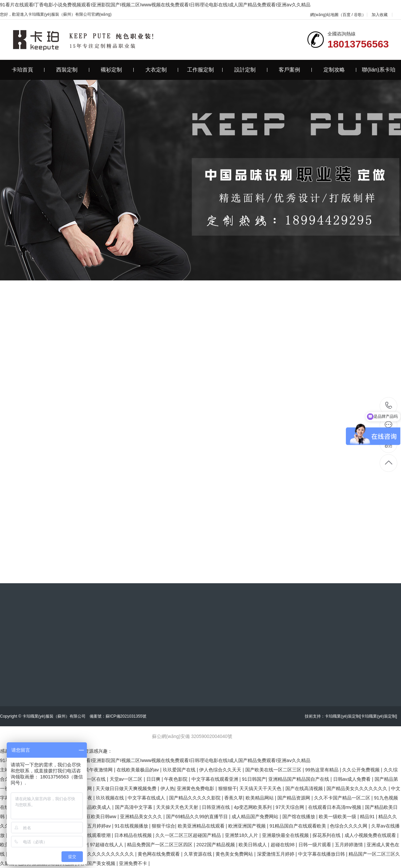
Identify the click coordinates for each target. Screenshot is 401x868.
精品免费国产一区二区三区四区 (160, 845)
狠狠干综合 (163, 826)
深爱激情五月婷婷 (276, 854)
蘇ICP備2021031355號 (126, 716)
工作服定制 (205, 70)
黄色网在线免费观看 (159, 854)
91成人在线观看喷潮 (90, 835)
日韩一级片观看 (315, 845)
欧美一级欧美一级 (338, 817)
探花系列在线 (327, 835)
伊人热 (167, 788)
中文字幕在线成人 (147, 798)
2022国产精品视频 (216, 845)
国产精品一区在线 (88, 779)
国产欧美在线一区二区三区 (274, 770)
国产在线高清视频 (305, 788)
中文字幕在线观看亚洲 (216, 779)
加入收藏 (380, 15)
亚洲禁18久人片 (242, 835)
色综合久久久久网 (349, 826)
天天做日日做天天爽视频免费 (127, 788)
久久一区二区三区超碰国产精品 (189, 835)
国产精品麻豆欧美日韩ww (90, 817)
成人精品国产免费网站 (256, 817)
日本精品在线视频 (134, 835)
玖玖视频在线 (111, 798)
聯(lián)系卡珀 (379, 70)
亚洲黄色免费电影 (196, 788)
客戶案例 (295, 70)
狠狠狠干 (228, 788)
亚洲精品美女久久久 (142, 817)
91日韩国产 (254, 779)
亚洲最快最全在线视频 (286, 835)
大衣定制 (162, 70)
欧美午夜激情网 (97, 770)
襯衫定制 (117, 70)
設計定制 (251, 70)
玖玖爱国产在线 (180, 770)
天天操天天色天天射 (178, 807)
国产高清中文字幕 (134, 807)
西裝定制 (73, 70)
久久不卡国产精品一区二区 (343, 798)
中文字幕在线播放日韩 (322, 854)
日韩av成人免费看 (353, 779)
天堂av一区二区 (127, 779)
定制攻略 (340, 70)
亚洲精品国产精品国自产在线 (299, 779)
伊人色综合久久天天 (221, 770)
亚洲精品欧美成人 (93, 807)
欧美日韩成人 (253, 845)
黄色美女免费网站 (235, 854)
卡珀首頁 (28, 70)
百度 (347, 15)
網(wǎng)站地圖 (324, 15)
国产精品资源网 (294, 798)
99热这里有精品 (322, 770)
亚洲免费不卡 (134, 863)
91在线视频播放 (132, 826)
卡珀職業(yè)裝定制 (342, 716)
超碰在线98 (283, 845)
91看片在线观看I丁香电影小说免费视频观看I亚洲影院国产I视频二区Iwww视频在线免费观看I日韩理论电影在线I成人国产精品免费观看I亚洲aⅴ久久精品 (155, 5)
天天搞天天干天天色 (261, 788)
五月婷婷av (100, 826)
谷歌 (358, 15)
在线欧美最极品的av (139, 770)
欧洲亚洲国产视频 (248, 826)
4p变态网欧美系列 (253, 807)
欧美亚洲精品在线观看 (202, 826)
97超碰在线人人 (107, 845)
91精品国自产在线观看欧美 (298, 826)
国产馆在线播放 (299, 817)
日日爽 (154, 779)
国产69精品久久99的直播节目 (198, 817)
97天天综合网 (291, 807)
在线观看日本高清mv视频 (335, 807)
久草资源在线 (198, 854)
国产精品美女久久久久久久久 (358, 788)
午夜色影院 (176, 779)
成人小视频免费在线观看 (371, 835)
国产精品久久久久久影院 (195, 798)
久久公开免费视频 (362, 770)
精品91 (368, 817)
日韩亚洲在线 (217, 807)
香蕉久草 (234, 798)
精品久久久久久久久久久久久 (104, 854)
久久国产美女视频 (97, 863)
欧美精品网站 (260, 798)
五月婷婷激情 (350, 845)
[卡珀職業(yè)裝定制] (378, 716)
